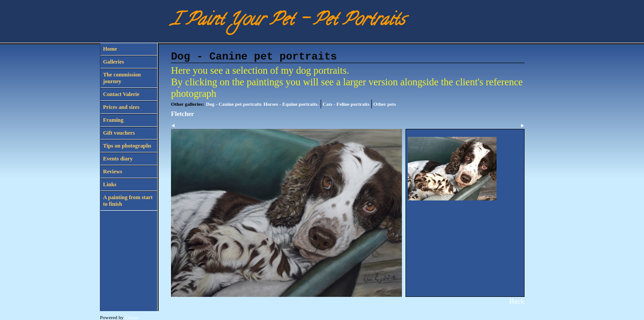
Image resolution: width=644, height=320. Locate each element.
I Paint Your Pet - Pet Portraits (288, 21)
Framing (113, 120)
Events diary (118, 159)
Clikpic (132, 317)
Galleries (113, 62)
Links (110, 184)
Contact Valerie (121, 94)
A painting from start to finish (128, 201)
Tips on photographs (127, 146)
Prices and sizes (121, 107)
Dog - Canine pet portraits (234, 104)
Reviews (113, 172)
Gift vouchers (119, 133)
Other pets (385, 104)
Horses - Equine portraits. (291, 104)
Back (517, 301)
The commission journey (122, 78)
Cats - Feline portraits (346, 104)
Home (110, 49)
